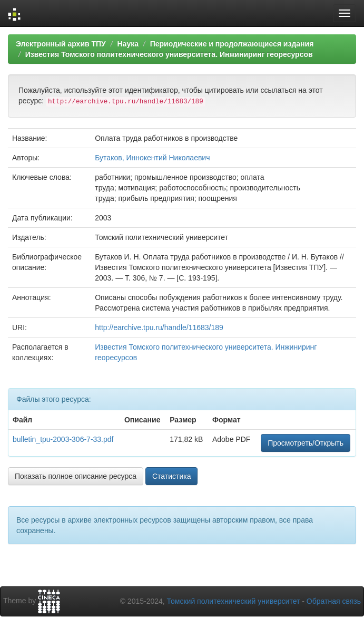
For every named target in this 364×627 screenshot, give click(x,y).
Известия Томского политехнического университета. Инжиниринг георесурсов (169, 54)
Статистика (172, 476)
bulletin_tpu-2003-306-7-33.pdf (63, 439)
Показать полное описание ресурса (76, 476)
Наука (127, 44)
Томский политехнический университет (234, 601)
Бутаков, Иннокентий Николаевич (152, 158)
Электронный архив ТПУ (61, 44)
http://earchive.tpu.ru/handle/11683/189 (159, 327)
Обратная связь (334, 601)
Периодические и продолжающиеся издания (232, 44)
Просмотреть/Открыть (306, 443)
